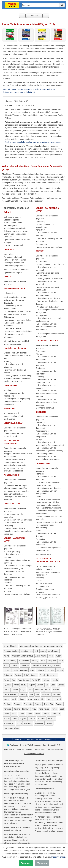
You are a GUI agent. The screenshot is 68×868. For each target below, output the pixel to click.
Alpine (6, 656)
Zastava (49, 723)
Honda (55, 680)
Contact (51, 745)
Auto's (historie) (10, 646)
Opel (49, 699)
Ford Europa (23, 680)
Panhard (7, 704)
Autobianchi (24, 661)
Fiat (14, 680)
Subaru (46, 714)
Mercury (24, 694)
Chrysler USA (54, 665)
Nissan (22, 699)
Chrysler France (39, 665)
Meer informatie (58, 857)
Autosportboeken (11, 651)
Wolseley (39, 723)
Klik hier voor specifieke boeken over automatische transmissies (33, 142)
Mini (37, 694)
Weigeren (42, 863)
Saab (62, 709)
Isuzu (24, 685)
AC (36, 651)
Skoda (30, 714)
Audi (51, 656)
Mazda (56, 690)
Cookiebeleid (40, 749)
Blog (45, 745)
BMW (43, 661)
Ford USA (36, 680)
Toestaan (26, 863)
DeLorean (8, 675)
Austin (58, 656)
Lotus (30, 690)
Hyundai (7, 685)
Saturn (7, 714)
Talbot (15, 719)
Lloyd (23, 690)
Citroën (7, 670)
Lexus (6, 690)
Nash (14, 699)
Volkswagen (9, 723)
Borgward (52, 661)
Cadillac (15, 665)
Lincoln (15, 690)
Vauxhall (51, 719)
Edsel (42, 675)
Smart (38, 714)
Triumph (41, 719)
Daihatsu (41, 670)
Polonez (38, 704)
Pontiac (59, 704)
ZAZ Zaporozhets (11, 728)
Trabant (32, 719)
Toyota (23, 719)
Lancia (61, 685)
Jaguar (32, 685)
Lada (53, 685)
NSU (30, 699)
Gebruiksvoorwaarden (34, 754)
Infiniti (16, 685)
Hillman (46, 680)
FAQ (58, 745)
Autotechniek (27, 651)
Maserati (39, 690)
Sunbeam (56, 714)
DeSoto (18, 675)
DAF (32, 670)
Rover (55, 709)
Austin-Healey (10, 661)
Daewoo (24, 670)
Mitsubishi (46, 694)
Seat (14, 714)
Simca (21, 714)
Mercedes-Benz (11, 694)
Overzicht (34, 16)
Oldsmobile (39, 699)
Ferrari (7, 680)
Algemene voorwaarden (14, 749)
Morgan (57, 694)
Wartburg (28, 723)
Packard (57, 699)
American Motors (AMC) (22, 656)
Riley (34, 709)
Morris (6, 699)
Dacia (15, 670)
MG (31, 694)
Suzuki (7, 719)
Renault (26, 709)
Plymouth (28, 704)
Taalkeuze (14, 745)
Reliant (17, 709)
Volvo (19, 723)
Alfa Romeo (53, 651)
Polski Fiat (49, 704)
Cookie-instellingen (55, 749)
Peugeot (17, 704)
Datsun (60, 670)
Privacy (29, 749)
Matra (48, 690)
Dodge (34, 675)
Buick (6, 665)
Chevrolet (25, 665)
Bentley (35, 661)
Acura (43, 651)
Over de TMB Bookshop (31, 745)
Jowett (40, 685)
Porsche (7, 709)
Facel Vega (52, 675)
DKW (26, 675)
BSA (61, 661)
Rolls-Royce (44, 709)
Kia (47, 685)
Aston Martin (41, 656)
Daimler (50, 670)
